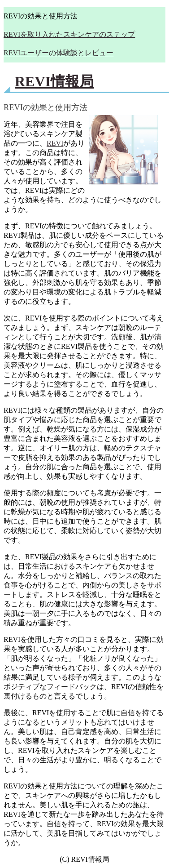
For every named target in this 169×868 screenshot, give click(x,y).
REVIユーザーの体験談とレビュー (58, 53)
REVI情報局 (54, 81)
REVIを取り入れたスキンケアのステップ (69, 34)
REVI (55, 143)
